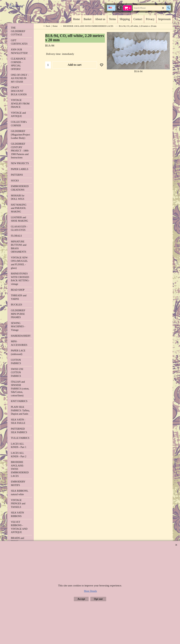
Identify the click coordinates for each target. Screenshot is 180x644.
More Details (90, 591)
